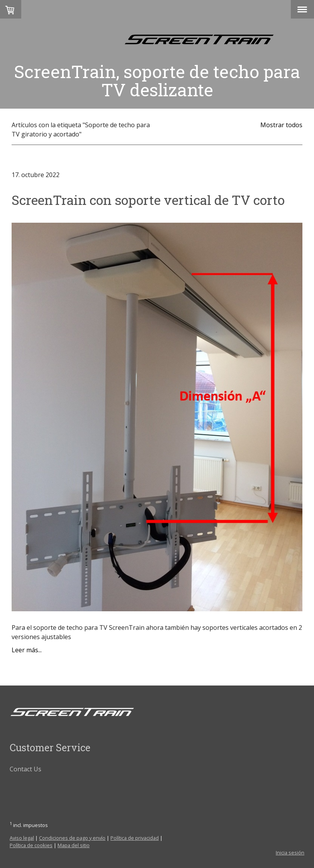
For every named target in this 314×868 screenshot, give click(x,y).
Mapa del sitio (74, 845)
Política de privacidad (135, 838)
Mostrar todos (281, 125)
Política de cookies (31, 845)
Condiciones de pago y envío (72, 838)
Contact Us (25, 769)
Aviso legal (22, 838)
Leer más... (27, 650)
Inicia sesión (290, 853)
